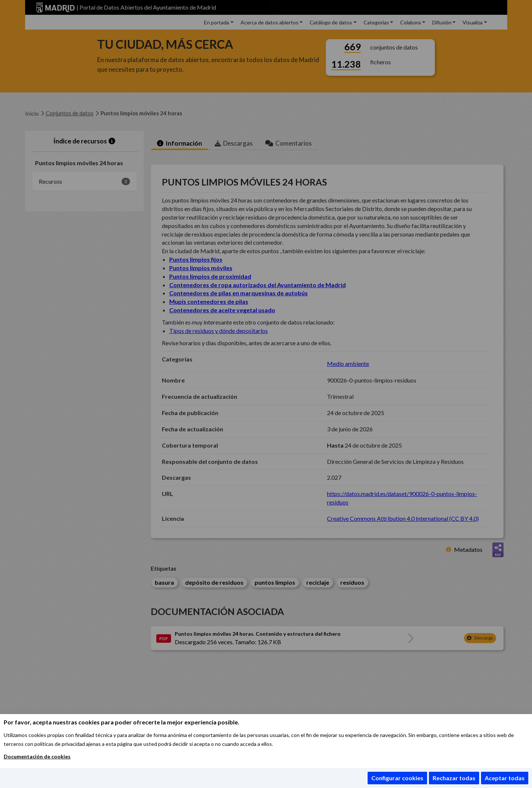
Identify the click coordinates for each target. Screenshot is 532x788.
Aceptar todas (505, 778)
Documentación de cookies (37, 756)
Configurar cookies (397, 778)
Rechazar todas (454, 778)
